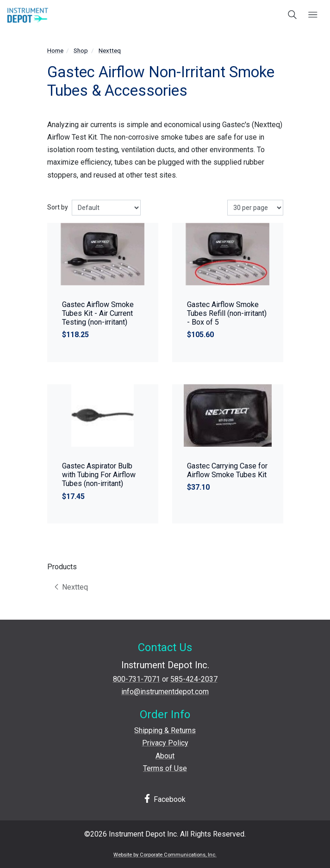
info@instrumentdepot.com (165, 692)
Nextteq (110, 50)
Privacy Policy (165, 743)
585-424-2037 (194, 679)
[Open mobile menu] (313, 15)
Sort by (58, 207)
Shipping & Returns (165, 730)
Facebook (165, 799)
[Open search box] (293, 15)
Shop (81, 50)
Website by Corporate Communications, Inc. (165, 855)
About (165, 756)
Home (55, 50)
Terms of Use (165, 768)
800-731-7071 (137, 679)
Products (62, 567)
